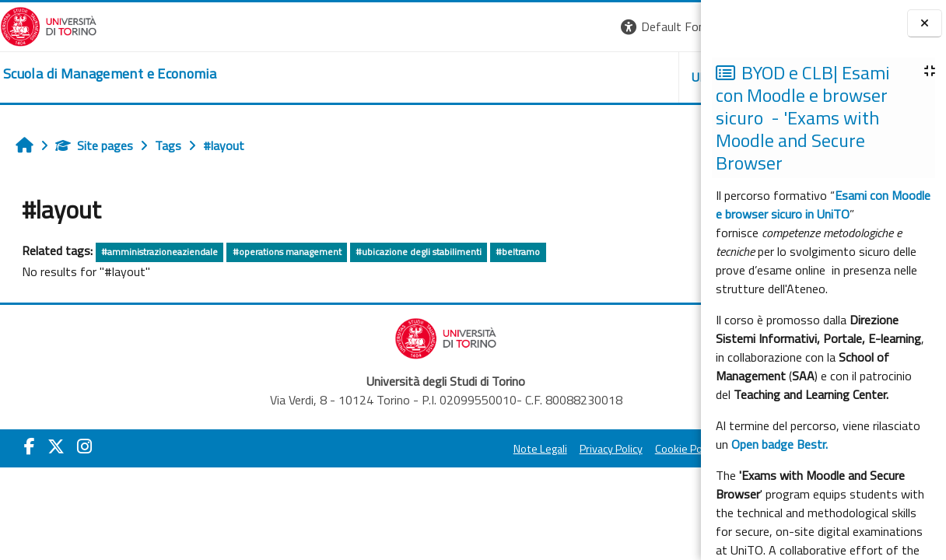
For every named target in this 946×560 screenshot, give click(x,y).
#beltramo (518, 252)
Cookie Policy (495, 449)
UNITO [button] (519, 77)
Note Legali (349, 449)
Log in (673, 26)
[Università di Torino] (49, 25)
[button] (481, 27)
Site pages (94, 145)
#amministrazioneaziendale (159, 252)
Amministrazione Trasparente (611, 449)
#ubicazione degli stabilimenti (419, 252)
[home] (110, 74)
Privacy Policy (420, 449)
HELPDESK (607, 77)
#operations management (287, 252)
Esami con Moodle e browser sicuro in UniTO (823, 205)
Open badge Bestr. (780, 444)
